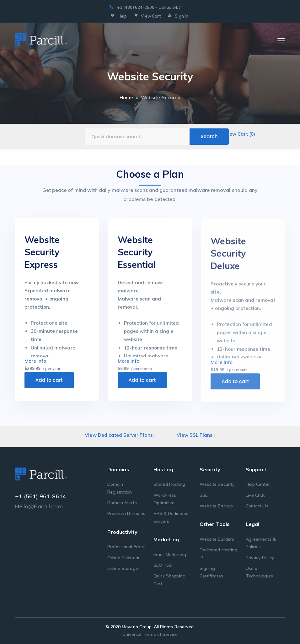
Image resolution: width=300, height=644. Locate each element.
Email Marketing (170, 555)
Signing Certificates (211, 572)
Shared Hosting (169, 484)
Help (118, 16)
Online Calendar (123, 558)
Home (126, 97)
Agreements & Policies (261, 543)
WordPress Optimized (165, 499)
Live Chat (255, 495)
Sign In (177, 16)
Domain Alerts (122, 503)
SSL (204, 495)
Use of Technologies (259, 572)
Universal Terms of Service (150, 634)
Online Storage (123, 568)
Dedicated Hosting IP (218, 554)
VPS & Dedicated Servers (171, 517)
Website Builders (217, 539)
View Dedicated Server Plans (120, 435)
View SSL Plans (196, 435)
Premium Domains (126, 513)
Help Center (258, 484)
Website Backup (216, 506)
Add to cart (49, 382)
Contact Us (257, 506)
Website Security (217, 484)
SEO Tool (163, 565)
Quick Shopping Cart (169, 580)
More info (35, 363)
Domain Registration (120, 488)
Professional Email (126, 547)
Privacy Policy (260, 558)
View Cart (147, 16)
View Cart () (240, 134)
